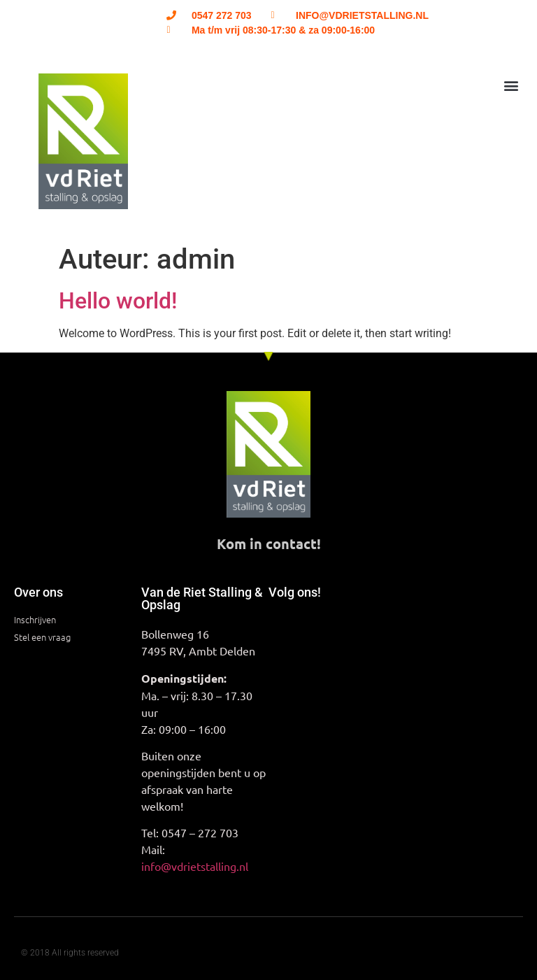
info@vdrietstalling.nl (195, 866)
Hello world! (118, 301)
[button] (511, 85)
